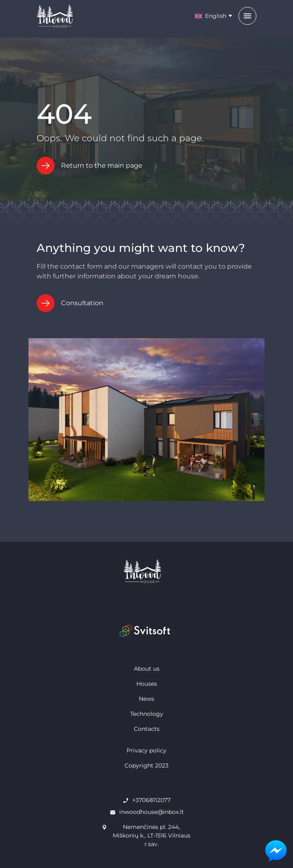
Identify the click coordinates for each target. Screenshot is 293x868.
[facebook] (108, 605)
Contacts (147, 729)
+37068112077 (151, 800)
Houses (147, 684)
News (146, 699)
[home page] (146, 571)
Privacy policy (146, 750)
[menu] (247, 16)
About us (147, 669)
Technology (147, 714)
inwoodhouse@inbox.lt (152, 812)
